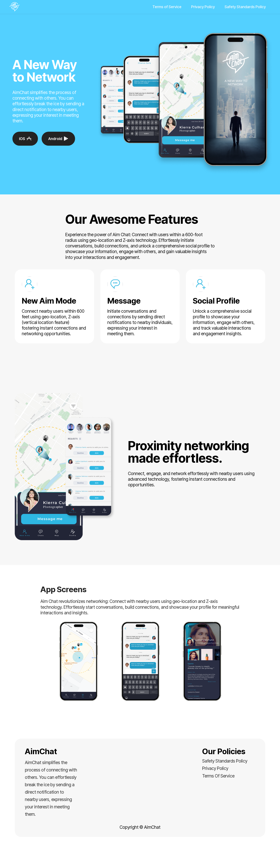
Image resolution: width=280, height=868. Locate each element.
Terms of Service (167, 7)
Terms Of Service (218, 776)
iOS (25, 139)
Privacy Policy (203, 7)
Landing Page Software (140, 862)
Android (58, 139)
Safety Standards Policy (245, 7)
